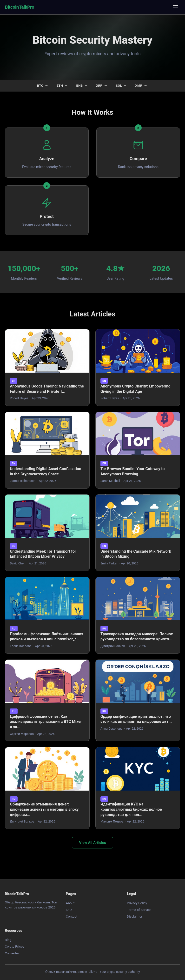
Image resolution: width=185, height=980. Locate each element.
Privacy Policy (137, 903)
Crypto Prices (15, 946)
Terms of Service (139, 910)
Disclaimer (135, 916)
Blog (8, 940)
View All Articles (92, 843)
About (70, 903)
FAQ (69, 910)
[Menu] (176, 7)
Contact (72, 916)
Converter (12, 953)
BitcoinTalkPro (20, 7)
